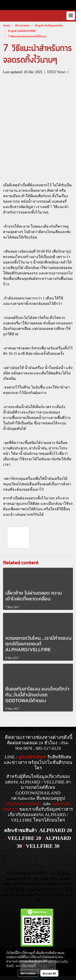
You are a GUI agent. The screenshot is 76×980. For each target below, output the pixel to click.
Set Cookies (28, 973)
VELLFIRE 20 (24, 838)
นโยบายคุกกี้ (29, 965)
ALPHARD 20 (55, 830)
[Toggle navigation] (71, 16)
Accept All (49, 973)
